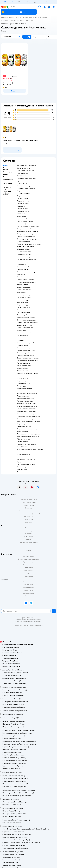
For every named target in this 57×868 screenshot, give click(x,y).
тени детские (21, 275)
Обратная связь (29, 519)
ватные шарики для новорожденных (28, 239)
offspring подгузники (24, 193)
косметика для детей (23, 242)
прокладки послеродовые (25, 401)
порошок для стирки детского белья (28, 416)
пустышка (20, 452)
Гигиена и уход (14, 17)
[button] (23, 12)
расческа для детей (23, 285)
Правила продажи (29, 505)
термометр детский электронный (27, 361)
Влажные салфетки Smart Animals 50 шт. (21, 140)
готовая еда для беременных (26, 399)
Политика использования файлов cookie (28, 514)
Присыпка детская (23, 345)
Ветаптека (29, 596)
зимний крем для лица (24, 277)
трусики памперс (22, 173)
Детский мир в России (21, 626)
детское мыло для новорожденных (28, 358)
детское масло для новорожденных (28, 338)
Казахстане (32, 626)
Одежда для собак (29, 593)
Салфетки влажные (8, 20)
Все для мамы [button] (7, 177)
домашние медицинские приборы (28, 373)
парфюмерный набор (24, 267)
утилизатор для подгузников (26, 459)
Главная (4, 17)
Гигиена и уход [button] (7, 172)
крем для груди (22, 386)
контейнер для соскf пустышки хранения (30, 449)
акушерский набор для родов (26, 404)
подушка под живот (23, 396)
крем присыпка (22, 470)
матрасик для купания (24, 426)
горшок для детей (22, 432)
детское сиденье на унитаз (25, 356)
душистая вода (21, 264)
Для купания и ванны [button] (7, 184)
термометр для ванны (24, 363)
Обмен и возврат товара (28, 502)
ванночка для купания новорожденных (29, 421)
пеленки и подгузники (24, 467)
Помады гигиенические (24, 254)
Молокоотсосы (22, 391)
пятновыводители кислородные (27, 409)
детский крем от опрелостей (26, 295)
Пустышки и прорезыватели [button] (8, 188)
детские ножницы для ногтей (26, 348)
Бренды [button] (5, 166)
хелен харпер (21, 206)
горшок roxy (21, 214)
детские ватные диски (24, 287)
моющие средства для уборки (26, 414)
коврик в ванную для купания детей (28, 429)
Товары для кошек (28, 582)
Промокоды (28, 508)
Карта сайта (28, 522)
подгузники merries (23, 211)
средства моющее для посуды (26, 411)
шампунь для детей (23, 353)
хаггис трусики (22, 176)
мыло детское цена (23, 269)
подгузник (20, 340)
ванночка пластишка (23, 168)
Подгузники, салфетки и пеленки (35, 17)
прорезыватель (22, 457)
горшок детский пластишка (25, 219)
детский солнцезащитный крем (27, 272)
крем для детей (22, 292)
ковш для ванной (22, 447)
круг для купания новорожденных (28, 323)
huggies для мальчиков (24, 297)
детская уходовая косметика (26, 237)
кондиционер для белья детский (27, 406)
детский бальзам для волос (25, 280)
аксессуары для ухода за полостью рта (29, 244)
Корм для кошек (29, 585)
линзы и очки (21, 376)
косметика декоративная (25, 388)
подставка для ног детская (25, 424)
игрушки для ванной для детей (26, 282)
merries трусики (22, 183)
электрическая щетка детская (26, 318)
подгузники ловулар (23, 191)
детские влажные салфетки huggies (28, 226)
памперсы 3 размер (23, 199)
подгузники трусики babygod (26, 178)
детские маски (22, 330)
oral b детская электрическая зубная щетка (30, 186)
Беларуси (40, 626)
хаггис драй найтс (22, 302)
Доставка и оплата (29, 497)
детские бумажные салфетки (26, 464)
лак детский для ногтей (24, 252)
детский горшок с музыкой (25, 343)
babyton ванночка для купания (26, 166)
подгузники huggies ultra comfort (27, 305)
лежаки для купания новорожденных (28, 434)
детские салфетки (23, 368)
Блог (28, 573)
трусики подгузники (23, 312)
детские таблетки (22, 378)
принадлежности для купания (26, 444)
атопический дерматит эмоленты (27, 231)
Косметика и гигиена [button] (7, 169)
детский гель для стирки (25, 325)
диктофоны (21, 472)
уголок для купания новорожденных (28, 419)
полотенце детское (23, 442)
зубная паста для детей (24, 366)
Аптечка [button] (5, 174)
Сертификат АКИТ (28, 517)
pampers (19, 196)
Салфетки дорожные (26, 20)
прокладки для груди (23, 383)
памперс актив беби (23, 307)
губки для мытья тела (23, 439)
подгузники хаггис (23, 201)
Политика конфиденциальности (29, 511)
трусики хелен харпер (24, 181)
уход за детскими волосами (26, 247)
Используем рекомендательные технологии (28, 621)
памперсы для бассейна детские (27, 315)
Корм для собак (28, 590)
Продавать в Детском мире (28, 500)
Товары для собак (29, 587)
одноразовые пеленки (24, 462)
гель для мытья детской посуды (26, 333)
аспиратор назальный (24, 229)
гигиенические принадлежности (27, 394)
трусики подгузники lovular (26, 171)
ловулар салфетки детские (25, 221)
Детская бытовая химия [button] (8, 180)
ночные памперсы (23, 335)
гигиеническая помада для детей (27, 320)
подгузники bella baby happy (26, 188)
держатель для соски (23, 454)
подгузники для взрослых (25, 381)
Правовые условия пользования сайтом (29, 620)
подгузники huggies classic (25, 300)
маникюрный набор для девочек (27, 259)
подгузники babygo (23, 204)
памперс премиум (23, 310)
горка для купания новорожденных (28, 437)
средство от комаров (24, 249)
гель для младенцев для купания (27, 234)
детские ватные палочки (25, 290)
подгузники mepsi (23, 209)
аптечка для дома (22, 371)
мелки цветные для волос (25, 262)
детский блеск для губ (24, 257)
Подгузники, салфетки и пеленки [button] (7, 193)
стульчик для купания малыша (26, 350)
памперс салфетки (23, 224)
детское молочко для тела (25, 328)
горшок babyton (22, 216)
